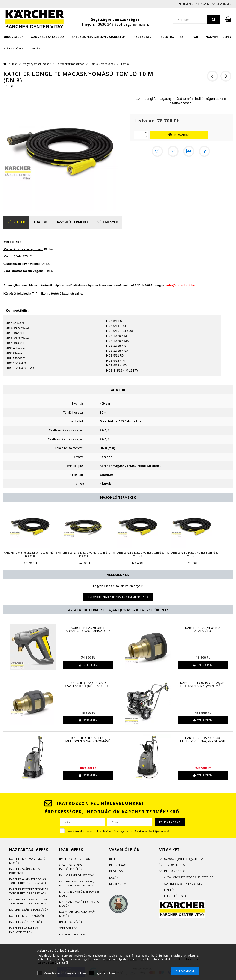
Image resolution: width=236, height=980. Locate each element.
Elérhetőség (14, 48)
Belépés (178, 4)
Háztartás (142, 37)
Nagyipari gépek (218, 37)
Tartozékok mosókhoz (70, 64)
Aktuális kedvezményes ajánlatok (99, 37)
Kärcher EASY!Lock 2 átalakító (203, 629)
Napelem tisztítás (72, 934)
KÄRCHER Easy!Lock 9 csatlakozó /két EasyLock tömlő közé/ (88, 686)
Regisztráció (119, 865)
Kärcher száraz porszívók (29, 910)
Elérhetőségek (175, 896)
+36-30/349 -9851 (175, 865)
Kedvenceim (118, 884)
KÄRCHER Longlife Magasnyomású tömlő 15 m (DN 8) (30, 554)
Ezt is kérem (90, 665)
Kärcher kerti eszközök (27, 916)
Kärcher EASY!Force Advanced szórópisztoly (88, 629)
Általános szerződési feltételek (189, 877)
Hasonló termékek (72, 222)
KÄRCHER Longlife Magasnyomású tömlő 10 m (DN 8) (84, 554)
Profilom (116, 871)
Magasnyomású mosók (37, 64)
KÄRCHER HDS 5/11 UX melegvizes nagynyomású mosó (203, 741)
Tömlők (125, 64)
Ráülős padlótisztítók (77, 875)
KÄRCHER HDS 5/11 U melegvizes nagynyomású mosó (88, 741)
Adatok (40, 222)
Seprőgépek (68, 928)
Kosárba (182, 135)
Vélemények (108, 222)
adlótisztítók (79, 859)
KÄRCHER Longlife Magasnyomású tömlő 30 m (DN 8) (192, 554)
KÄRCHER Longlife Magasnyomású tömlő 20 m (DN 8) (138, 554)
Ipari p (64, 859)
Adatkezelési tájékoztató (183, 883)
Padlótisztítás (171, 37)
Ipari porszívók (71, 922)
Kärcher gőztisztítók (26, 922)
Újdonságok (14, 37)
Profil (199, 4)
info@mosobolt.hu (181, 285)
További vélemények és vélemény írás (118, 597)
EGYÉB (36, 48)
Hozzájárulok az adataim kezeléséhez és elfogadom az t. (119, 831)
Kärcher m (17, 859)
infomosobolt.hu (179, 871)
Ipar (195, 37)
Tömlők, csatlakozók (102, 64)
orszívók (18, 873)
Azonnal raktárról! (47, 37)
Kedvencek (222, 4)
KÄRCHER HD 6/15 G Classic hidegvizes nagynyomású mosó (203, 686)
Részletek (16, 222)
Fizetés (169, 890)
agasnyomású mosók (78, 885)
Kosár (114, 877)
